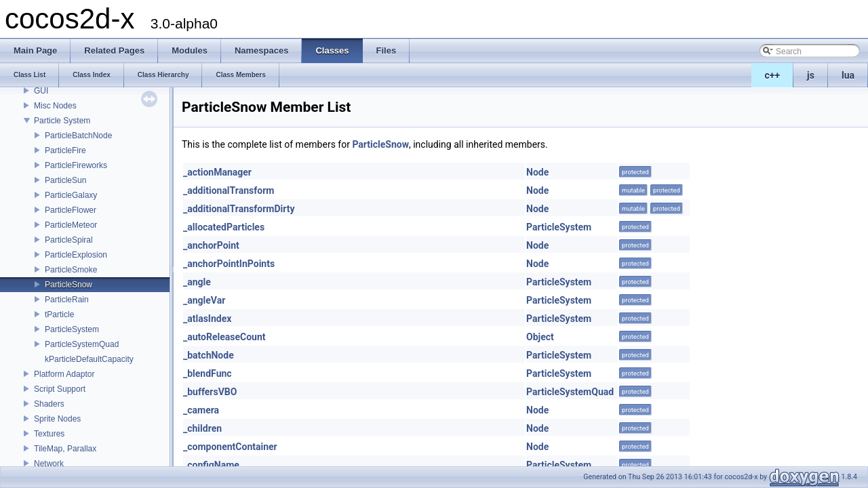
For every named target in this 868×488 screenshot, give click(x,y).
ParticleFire (65, 150)
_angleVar (204, 300)
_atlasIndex (207, 319)
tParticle (59, 314)
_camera (201, 410)
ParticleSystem (72, 329)
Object (540, 337)
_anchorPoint (211, 245)
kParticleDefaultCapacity (89, 359)
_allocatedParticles (224, 227)
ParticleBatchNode (78, 136)
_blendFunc (208, 373)
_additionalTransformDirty (239, 209)
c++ (773, 75)
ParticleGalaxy (71, 195)
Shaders (49, 404)
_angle (197, 282)
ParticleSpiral (69, 240)
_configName (211, 465)
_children (202, 428)
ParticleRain (67, 300)
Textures (49, 434)
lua (848, 75)
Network (49, 464)
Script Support (60, 389)
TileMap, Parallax (65, 449)
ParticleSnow (68, 285)
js (811, 75)
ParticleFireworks (76, 165)
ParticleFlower (71, 210)
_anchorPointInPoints (229, 264)
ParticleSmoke (71, 270)
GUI (41, 91)
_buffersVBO (210, 392)
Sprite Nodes (57, 419)
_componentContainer (230, 447)
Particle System (62, 121)
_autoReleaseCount (224, 337)
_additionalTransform (229, 190)
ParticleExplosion (76, 255)
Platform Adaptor (64, 374)
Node (537, 172)
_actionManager (217, 172)
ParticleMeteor (71, 225)
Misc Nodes (55, 106)
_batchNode (209, 355)
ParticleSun (65, 180)
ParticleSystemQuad (82, 344)
